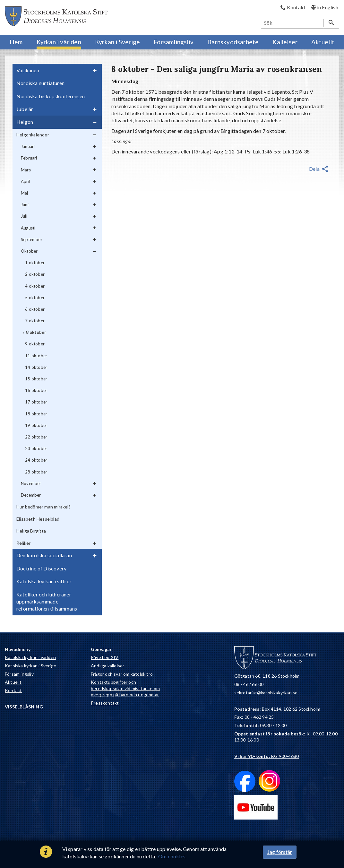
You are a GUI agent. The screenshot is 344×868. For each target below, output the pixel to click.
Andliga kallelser (107, 666)
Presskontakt (105, 703)
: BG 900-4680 (267, 756)
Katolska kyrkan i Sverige (30, 666)
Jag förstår (280, 852)
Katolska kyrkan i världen (30, 657)
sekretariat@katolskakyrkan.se (266, 693)
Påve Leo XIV (105, 657)
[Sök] (293, 23)
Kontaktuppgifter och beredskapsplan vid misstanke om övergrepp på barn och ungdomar (125, 688)
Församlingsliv (19, 674)
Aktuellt (13, 682)
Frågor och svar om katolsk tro (122, 674)
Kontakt (13, 690)
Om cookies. (172, 856)
